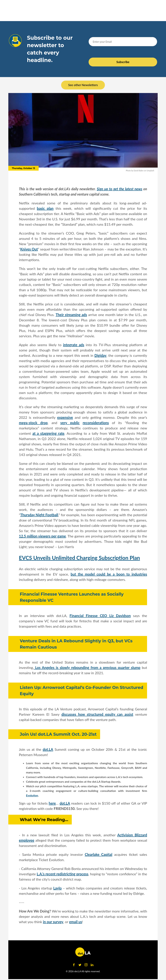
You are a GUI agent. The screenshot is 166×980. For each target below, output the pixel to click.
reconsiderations (96, 423)
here (52, 803)
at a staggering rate (48, 433)
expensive (65, 417)
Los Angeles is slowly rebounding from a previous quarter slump (87, 668)
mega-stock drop (33, 423)
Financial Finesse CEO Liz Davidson (100, 616)
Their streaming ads (71, 315)
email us (76, 922)
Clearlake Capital (98, 854)
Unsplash (150, 171)
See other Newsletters (83, 85)
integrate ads (74, 345)
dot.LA (48, 749)
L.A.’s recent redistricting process (62, 874)
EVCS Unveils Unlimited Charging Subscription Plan (79, 558)
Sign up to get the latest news (119, 189)
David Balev (139, 171)
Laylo (57, 888)
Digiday (100, 355)
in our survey (53, 922)
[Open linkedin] (92, 965)
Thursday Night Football (39, 515)
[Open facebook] (74, 965)
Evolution (32, 795)
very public (70, 423)
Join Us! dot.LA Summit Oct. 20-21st (58, 734)
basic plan (45, 208)
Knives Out (29, 249)
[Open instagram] (86, 965)
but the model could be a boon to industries (109, 574)
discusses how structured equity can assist (97, 714)
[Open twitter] (80, 965)
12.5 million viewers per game (42, 536)
